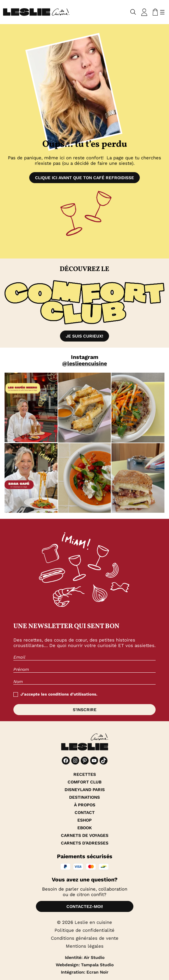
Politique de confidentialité (84, 930)
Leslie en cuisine (93, 922)
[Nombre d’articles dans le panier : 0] (154, 12)
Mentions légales (85, 946)
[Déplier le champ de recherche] (133, 12)
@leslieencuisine (84, 363)
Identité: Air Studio (85, 957)
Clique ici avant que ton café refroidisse (84, 178)
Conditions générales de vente (85, 938)
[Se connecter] (144, 12)
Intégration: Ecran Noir (85, 972)
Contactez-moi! (85, 906)
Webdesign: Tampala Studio (85, 965)
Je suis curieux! (84, 336)
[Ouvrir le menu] (162, 12)
